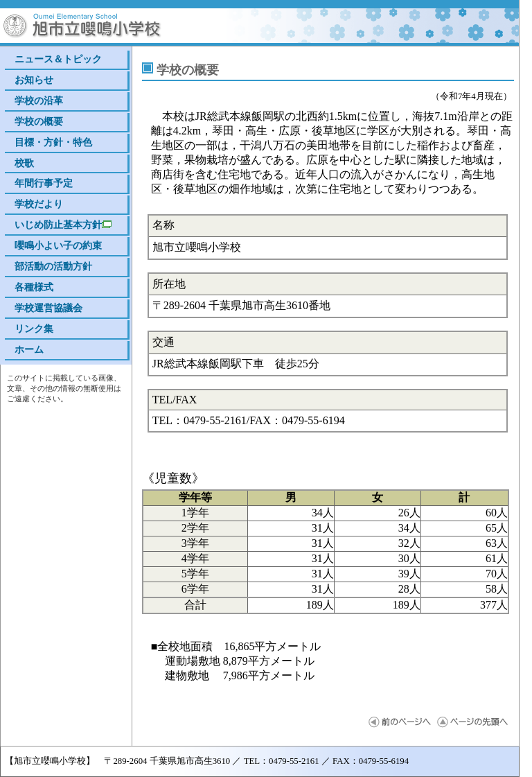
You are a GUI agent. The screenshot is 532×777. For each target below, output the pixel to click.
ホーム (29, 349)
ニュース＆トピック (58, 59)
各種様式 (34, 287)
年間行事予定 (44, 183)
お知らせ (34, 80)
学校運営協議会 (48, 308)
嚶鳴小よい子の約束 (58, 245)
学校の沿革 (39, 101)
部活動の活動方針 (53, 266)
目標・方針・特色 (53, 142)
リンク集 (34, 329)
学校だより (39, 204)
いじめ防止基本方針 (63, 225)
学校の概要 (39, 121)
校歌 (24, 163)
